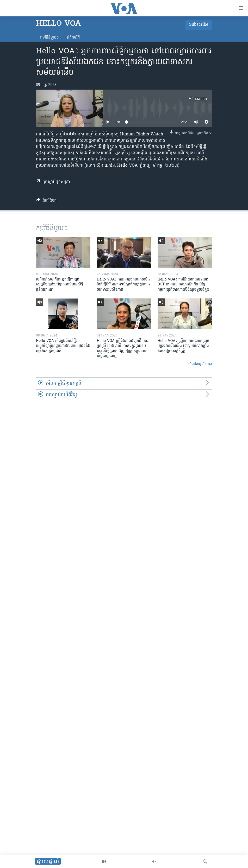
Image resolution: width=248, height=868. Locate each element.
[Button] (46, 201)
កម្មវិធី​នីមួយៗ (49, 38)
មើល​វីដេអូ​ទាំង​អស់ (200, 364)
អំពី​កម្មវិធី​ (73, 38)
